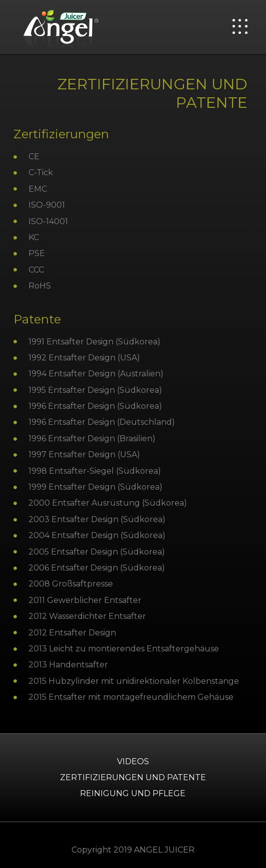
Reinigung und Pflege (133, 793)
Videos (133, 761)
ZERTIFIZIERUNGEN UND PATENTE (133, 777)
